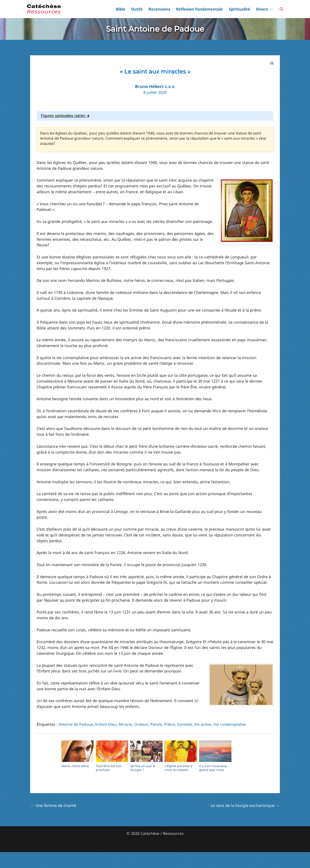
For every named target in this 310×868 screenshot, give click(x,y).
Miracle (126, 724)
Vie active (204, 724)
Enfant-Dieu (106, 724)
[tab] (155, 116)
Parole (156, 724)
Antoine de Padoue (76, 724)
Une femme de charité (53, 805)
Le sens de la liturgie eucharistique (245, 805)
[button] (272, 9)
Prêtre (170, 724)
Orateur (142, 724)
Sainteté (185, 724)
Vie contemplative (231, 724)
